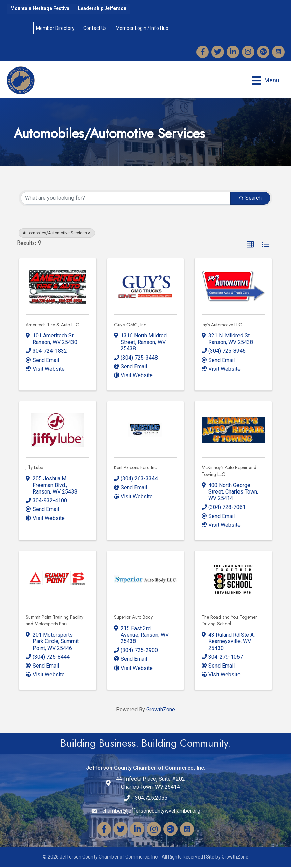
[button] (250, 246)
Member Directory (55, 28)
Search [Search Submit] (250, 199)
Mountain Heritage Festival (40, 8)
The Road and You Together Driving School (229, 621)
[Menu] (266, 81)
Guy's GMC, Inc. (130, 325)
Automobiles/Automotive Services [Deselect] (57, 234)
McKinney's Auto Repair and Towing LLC (229, 472)
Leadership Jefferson (102, 8)
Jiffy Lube (34, 468)
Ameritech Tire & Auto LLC (52, 325)
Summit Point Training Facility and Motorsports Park (55, 621)
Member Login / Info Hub (142, 28)
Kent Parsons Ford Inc (135, 468)
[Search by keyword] (126, 199)
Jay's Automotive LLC (222, 325)
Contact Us (95, 28)
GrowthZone (161, 710)
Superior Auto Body (133, 618)
